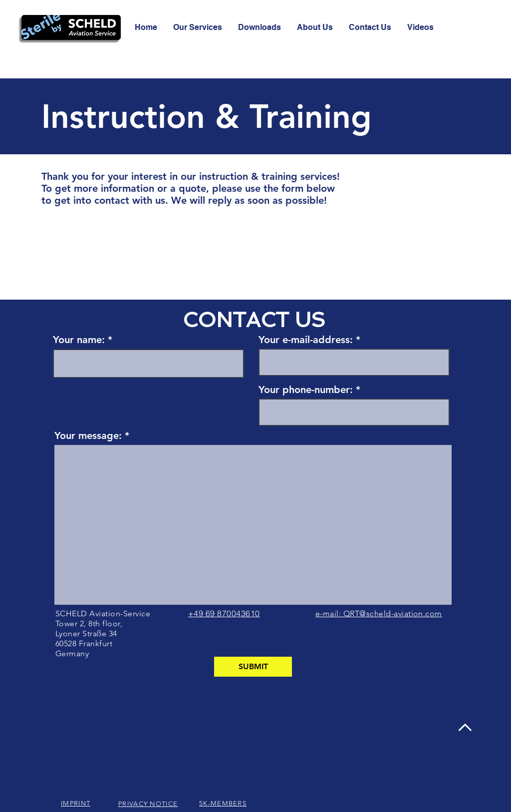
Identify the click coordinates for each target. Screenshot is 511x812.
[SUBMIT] (253, 667)
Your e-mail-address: (306, 340)
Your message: (88, 435)
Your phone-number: (306, 390)
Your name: (79, 340)
